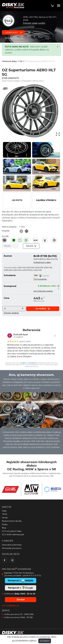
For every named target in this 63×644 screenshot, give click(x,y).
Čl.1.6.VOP (46, 276)
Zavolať (21, 600)
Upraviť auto (13, 32)
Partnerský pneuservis (12, 548)
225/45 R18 (8, 270)
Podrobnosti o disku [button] (42, 262)
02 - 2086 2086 (27, 614)
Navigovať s (21, 588)
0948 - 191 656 (26, 617)
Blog (4, 528)
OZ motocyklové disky (12, 531)
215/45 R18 (30, 268)
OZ (21, 61)
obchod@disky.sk (11, 606)
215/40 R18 (22, 268)
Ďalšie (31, 246)
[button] (17, 200)
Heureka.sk (33, 363)
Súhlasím (45, 641)
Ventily (5, 518)
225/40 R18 (48, 268)
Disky (4, 511)
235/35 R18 (39, 268)
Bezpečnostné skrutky (12, 521)
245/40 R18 (38, 270)
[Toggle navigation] (59, 6)
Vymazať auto (14, 38)
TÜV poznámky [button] (40, 279)
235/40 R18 (17, 270)
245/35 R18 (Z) (27, 270)
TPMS (5, 514)
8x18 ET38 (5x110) (45, 256)
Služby (5, 524)
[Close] (58, 47)
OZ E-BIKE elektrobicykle (13, 535)
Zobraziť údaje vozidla (34, 23)
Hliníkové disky (9, 61)
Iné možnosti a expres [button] (43, 291)
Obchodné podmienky (12, 545)
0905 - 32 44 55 (28, 594)
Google (23, 363)
